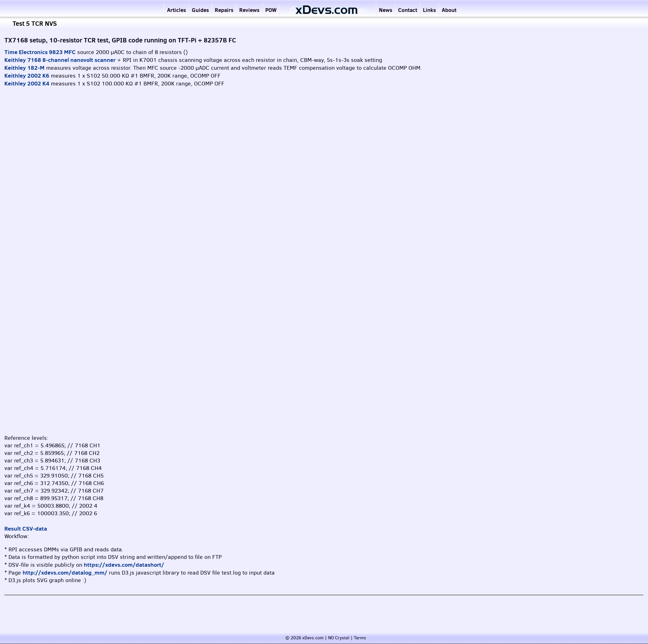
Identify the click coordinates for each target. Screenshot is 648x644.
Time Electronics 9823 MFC (40, 52)
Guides (200, 10)
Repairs (224, 10)
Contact (408, 10)
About (449, 10)
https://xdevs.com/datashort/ (124, 565)
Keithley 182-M (24, 68)
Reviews (249, 10)
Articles (177, 10)
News (386, 10)
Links (429, 10)
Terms (360, 638)
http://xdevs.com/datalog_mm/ (65, 573)
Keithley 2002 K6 (27, 76)
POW (271, 10)
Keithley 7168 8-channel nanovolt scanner (60, 60)
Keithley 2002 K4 (27, 83)
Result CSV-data (26, 529)
